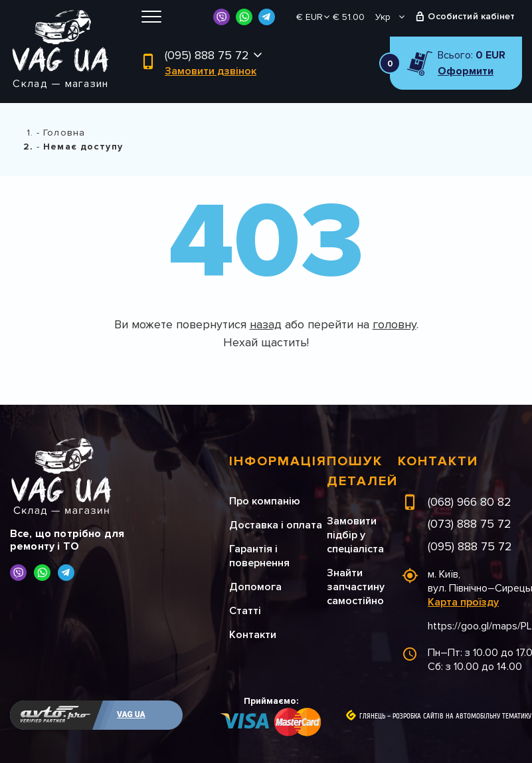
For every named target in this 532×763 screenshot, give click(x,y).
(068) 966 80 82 (470, 502)
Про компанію (265, 501)
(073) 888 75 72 (470, 524)
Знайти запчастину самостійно (356, 587)
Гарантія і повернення (259, 556)
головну (395, 324)
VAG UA (131, 714)
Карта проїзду (463, 602)
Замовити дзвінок (211, 71)
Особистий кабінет (471, 16)
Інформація (278, 461)
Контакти (253, 635)
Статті (245, 611)
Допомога (255, 587)
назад (266, 324)
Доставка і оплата (276, 525)
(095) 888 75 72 (207, 55)
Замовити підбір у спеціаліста (355, 535)
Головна (64, 133)
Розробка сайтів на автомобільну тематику (462, 716)
